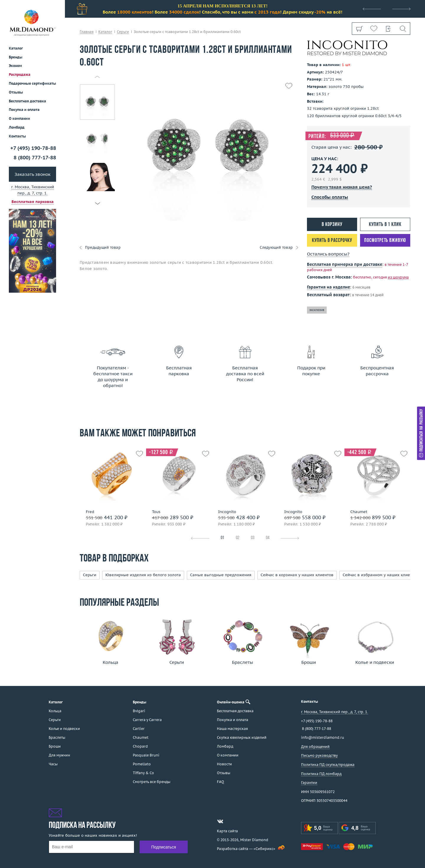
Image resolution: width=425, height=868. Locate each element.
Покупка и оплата (24, 110)
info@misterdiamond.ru (323, 737)
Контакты (17, 136)
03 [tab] (253, 538)
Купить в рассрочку (332, 241)
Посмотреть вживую (385, 241)
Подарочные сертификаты (32, 83)
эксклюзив (317, 310)
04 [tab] (268, 538)
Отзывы (16, 92)
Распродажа (20, 74)
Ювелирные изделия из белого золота (143, 575)
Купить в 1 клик (385, 225)
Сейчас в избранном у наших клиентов (381, 575)
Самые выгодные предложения (221, 575)
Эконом (15, 66)
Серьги (90, 575)
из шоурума (398, 277)
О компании (19, 118)
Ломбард (17, 127)
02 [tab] (238, 538)
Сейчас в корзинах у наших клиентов (297, 575)
